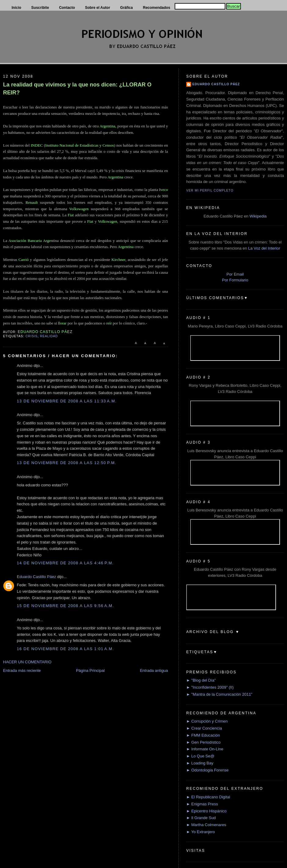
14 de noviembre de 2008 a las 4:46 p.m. (65, 563)
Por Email (235, 274)
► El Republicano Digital (208, 797)
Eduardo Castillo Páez (36, 577)
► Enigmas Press (202, 804)
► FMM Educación (203, 735)
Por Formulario (235, 280)
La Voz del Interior (264, 248)
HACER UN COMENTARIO (27, 662)
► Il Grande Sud (201, 818)
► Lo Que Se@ (200, 756)
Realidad (49, 336)
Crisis (31, 336)
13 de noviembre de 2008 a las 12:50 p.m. (67, 463)
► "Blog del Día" (201, 680)
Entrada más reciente (22, 670)
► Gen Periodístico (203, 742)
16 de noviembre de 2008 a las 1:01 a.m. (65, 649)
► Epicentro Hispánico (206, 811)
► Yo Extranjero (201, 832)
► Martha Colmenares (206, 825)
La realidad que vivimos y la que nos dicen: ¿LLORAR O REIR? (77, 88)
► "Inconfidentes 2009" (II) (210, 687)
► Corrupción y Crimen (207, 721)
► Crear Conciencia (204, 728)
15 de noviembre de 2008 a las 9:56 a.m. (65, 606)
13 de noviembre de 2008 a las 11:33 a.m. (67, 401)
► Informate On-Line (205, 749)
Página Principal (90, 670)
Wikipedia (258, 216)
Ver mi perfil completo (210, 190)
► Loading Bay (200, 763)
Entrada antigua (154, 670)
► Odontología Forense (207, 770)
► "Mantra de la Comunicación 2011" (219, 694)
